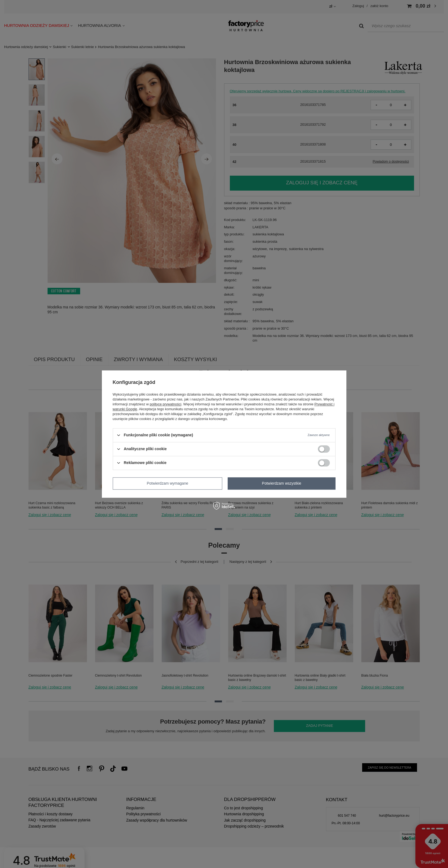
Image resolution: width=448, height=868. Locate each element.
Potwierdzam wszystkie (282, 483)
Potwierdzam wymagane (167, 483)
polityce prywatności (165, 404)
